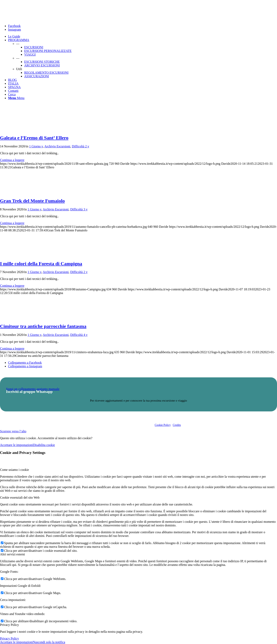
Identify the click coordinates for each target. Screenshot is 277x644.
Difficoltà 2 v (80, 146)
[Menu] (16, 98)
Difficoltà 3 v (79, 209)
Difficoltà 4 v (79, 335)
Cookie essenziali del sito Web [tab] (20, 497)
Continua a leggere (12, 160)
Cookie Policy (163, 425)
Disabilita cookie (44, 445)
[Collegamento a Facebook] (14, 26)
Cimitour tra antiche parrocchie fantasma (43, 326)
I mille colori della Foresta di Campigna (41, 264)
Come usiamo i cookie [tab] (15, 470)
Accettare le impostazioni (16, 445)
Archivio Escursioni (57, 146)
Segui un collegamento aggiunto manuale (33, 389)
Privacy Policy (9, 638)
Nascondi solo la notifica (49, 642)
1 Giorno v (36, 146)
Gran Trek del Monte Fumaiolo (32, 201)
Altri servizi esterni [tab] (12, 554)
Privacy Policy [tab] (9, 625)
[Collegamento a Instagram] (15, 30)
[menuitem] (143, 36)
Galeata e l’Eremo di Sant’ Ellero (34, 138)
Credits (177, 425)
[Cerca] (12, 94)
